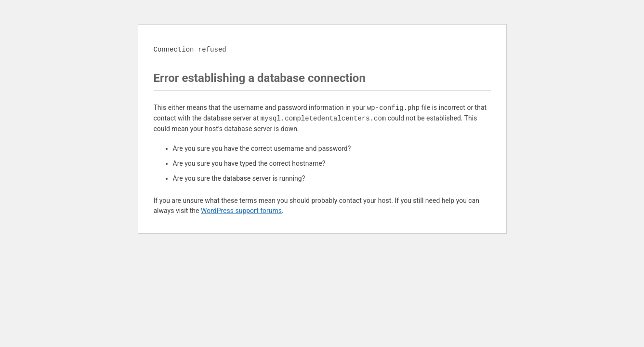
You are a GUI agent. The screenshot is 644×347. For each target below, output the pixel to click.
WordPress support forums (241, 211)
